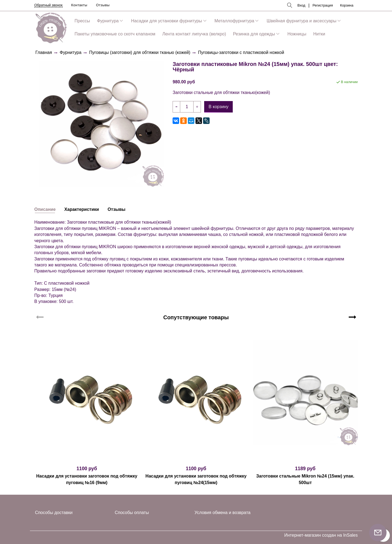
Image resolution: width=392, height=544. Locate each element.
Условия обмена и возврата (223, 513)
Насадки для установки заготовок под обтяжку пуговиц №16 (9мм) (87, 479)
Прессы (82, 21)
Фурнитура (108, 21)
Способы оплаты (132, 513)
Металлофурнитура (234, 21)
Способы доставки (54, 513)
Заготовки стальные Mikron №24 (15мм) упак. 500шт (305, 479)
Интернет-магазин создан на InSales (321, 535)
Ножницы (297, 34)
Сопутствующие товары (196, 317)
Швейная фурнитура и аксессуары (302, 21)
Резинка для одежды (254, 34)
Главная (44, 52)
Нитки (319, 34)
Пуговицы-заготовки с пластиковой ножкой (241, 52)
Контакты (79, 5)
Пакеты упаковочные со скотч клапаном (115, 34)
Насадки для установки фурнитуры (167, 21)
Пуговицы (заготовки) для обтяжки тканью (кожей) (140, 52)
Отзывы (103, 5)
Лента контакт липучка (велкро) (194, 34)
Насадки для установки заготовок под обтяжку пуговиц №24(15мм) (196, 479)
